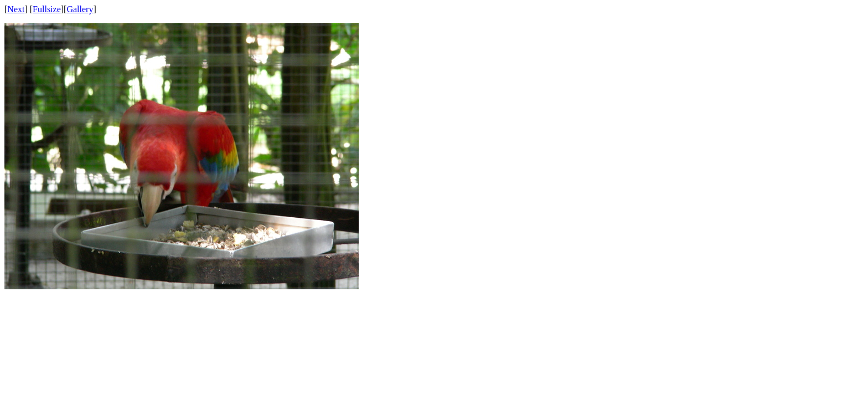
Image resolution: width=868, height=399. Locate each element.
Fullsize (47, 9)
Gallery (80, 9)
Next (16, 9)
